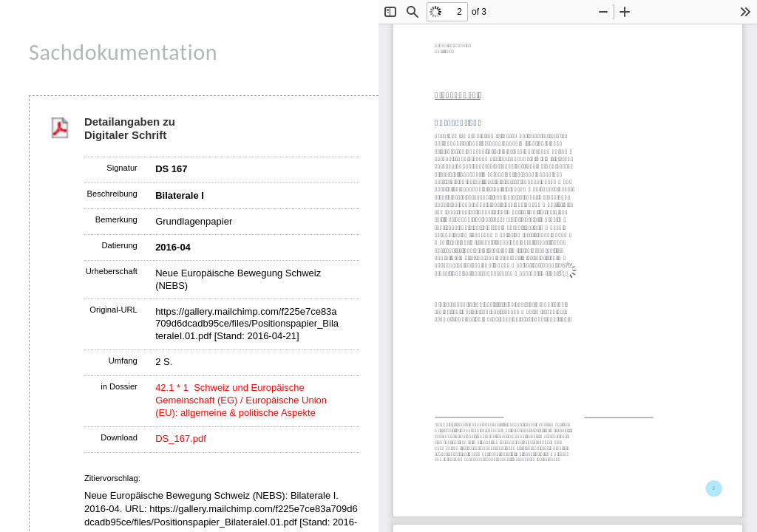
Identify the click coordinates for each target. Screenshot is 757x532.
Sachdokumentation (123, 52)
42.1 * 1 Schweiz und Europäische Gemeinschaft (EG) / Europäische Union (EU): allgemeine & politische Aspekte (241, 400)
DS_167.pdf (181, 439)
